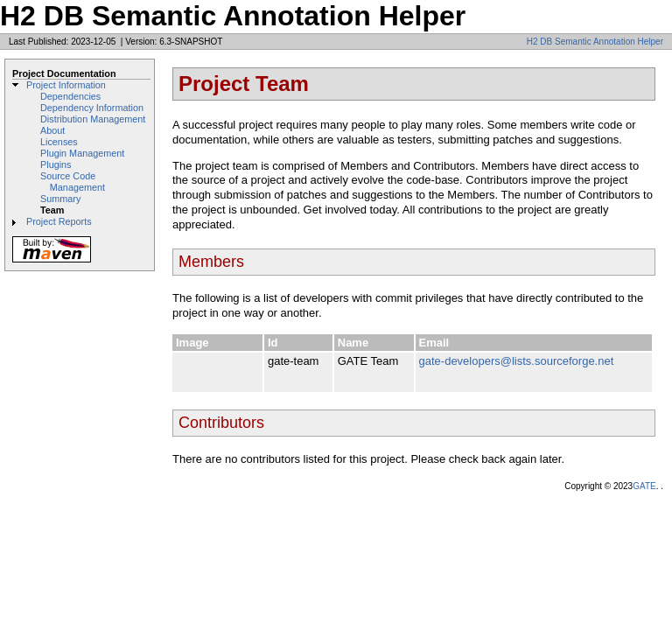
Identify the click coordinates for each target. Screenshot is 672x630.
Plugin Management (82, 153)
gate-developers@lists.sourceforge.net (517, 361)
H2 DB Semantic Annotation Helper (595, 42)
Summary (60, 199)
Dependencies (70, 96)
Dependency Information (92, 108)
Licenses (59, 142)
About (52, 130)
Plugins (56, 164)
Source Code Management (73, 182)
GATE (644, 486)
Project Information (66, 85)
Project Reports (59, 221)
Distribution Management (93, 119)
